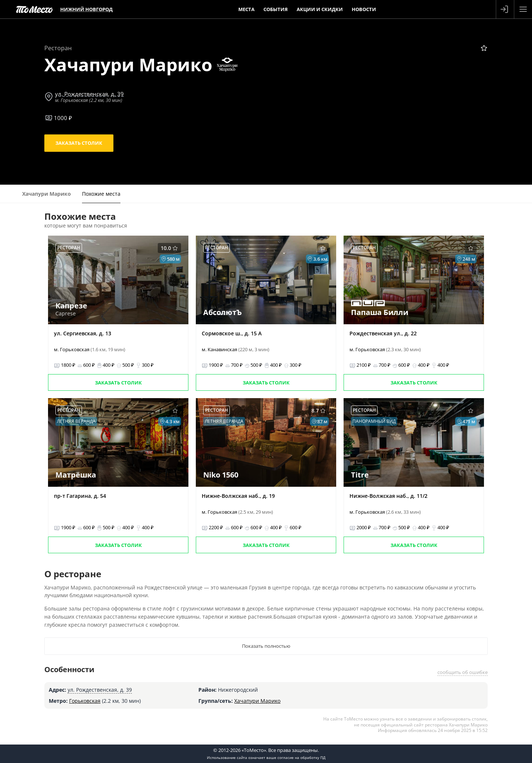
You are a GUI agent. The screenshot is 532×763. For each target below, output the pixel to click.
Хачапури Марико (257, 701)
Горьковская (85, 701)
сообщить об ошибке (463, 672)
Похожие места (101, 194)
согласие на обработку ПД (301, 757)
